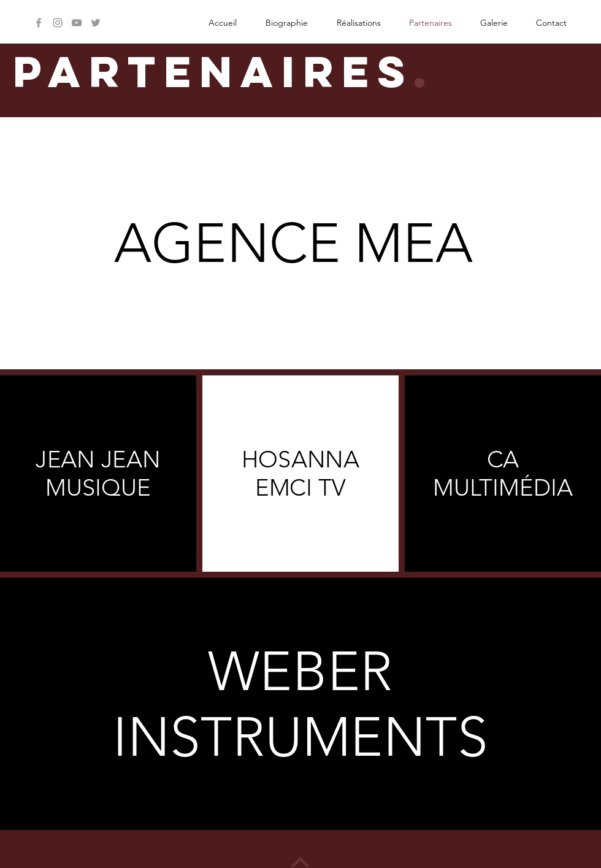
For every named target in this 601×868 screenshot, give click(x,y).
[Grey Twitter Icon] (96, 23)
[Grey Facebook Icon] (39, 23)
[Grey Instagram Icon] (58, 23)
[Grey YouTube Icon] (77, 23)
